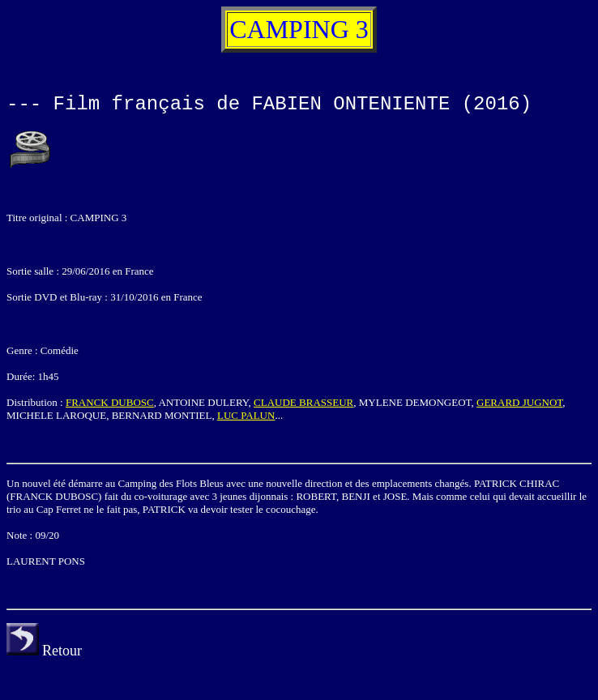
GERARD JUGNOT (519, 402)
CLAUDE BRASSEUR (303, 402)
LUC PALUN (246, 415)
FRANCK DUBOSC (110, 402)
